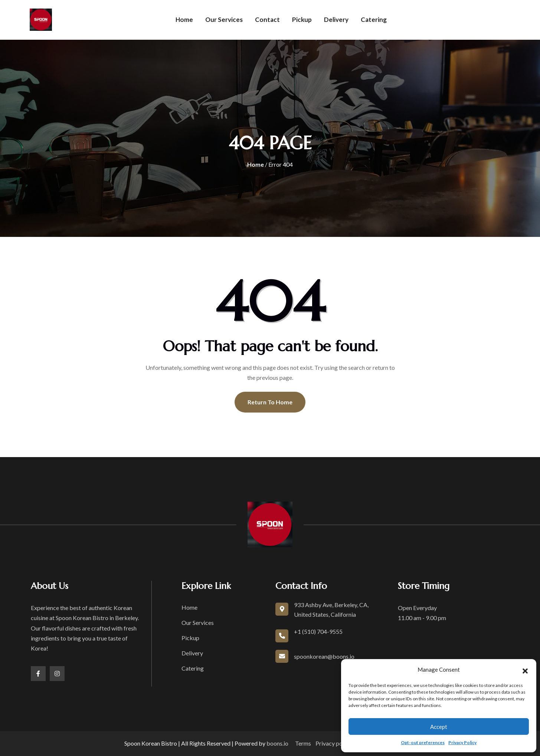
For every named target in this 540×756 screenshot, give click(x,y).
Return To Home (270, 402)
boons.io (277, 743)
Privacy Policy (462, 742)
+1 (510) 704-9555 (318, 631)
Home (184, 19)
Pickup (302, 19)
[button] (525, 670)
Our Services (224, 19)
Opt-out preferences (423, 742)
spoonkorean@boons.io (324, 656)
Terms (303, 743)
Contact (267, 19)
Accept (439, 727)
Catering (374, 19)
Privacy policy (333, 743)
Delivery (336, 19)
